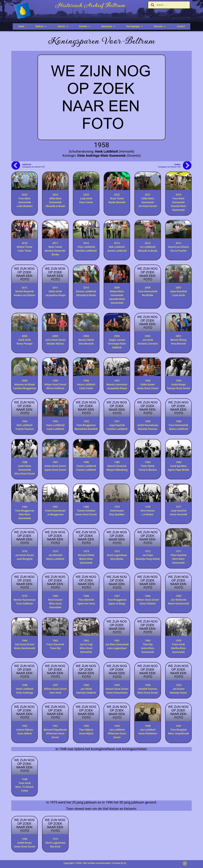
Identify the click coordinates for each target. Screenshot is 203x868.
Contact (181, 26)
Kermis (63, 26)
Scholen (85, 26)
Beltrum (41, 26)
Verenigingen (134, 26)
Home (21, 26)
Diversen (160, 26)
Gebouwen (108, 26)
